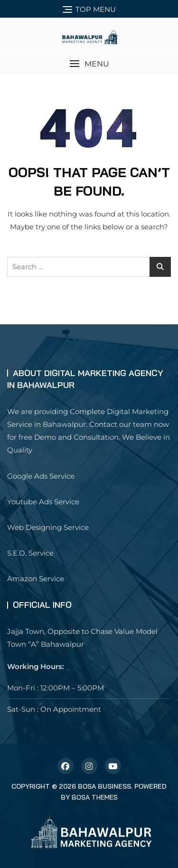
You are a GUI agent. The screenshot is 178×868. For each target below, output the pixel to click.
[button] (89, 64)
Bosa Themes (95, 797)
